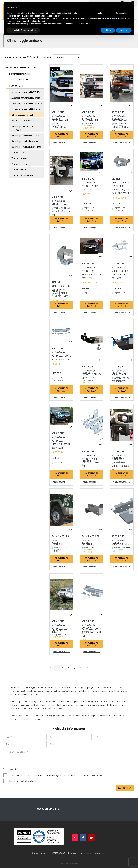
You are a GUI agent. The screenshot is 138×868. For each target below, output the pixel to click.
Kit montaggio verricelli (19, 74)
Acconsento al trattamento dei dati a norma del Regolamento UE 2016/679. (57, 775)
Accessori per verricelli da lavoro (26, 98)
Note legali (73, 853)
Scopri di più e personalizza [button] (23, 30)
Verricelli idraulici (19, 164)
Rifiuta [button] (108, 30)
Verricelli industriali (20, 170)
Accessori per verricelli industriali (26, 109)
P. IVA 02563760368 (57, 853)
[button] (71, 77)
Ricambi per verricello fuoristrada (26, 147)
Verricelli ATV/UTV (20, 152)
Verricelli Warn (16, 86)
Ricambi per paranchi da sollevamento (22, 128)
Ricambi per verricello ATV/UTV (25, 135)
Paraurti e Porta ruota (20, 79)
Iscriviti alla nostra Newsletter (23, 781)
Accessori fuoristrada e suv (20, 67)
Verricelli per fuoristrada (22, 175)
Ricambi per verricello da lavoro (25, 141)
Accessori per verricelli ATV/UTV (26, 92)
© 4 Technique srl (39, 853)
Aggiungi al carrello (62, 135)
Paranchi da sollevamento (23, 120)
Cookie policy (100, 853)
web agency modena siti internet (69, 863)
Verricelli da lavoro (19, 158)
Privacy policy (86, 853)
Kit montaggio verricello (23, 115)
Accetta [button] (124, 30)
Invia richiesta (125, 788)
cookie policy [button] (54, 16)
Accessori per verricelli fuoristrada (27, 103)
